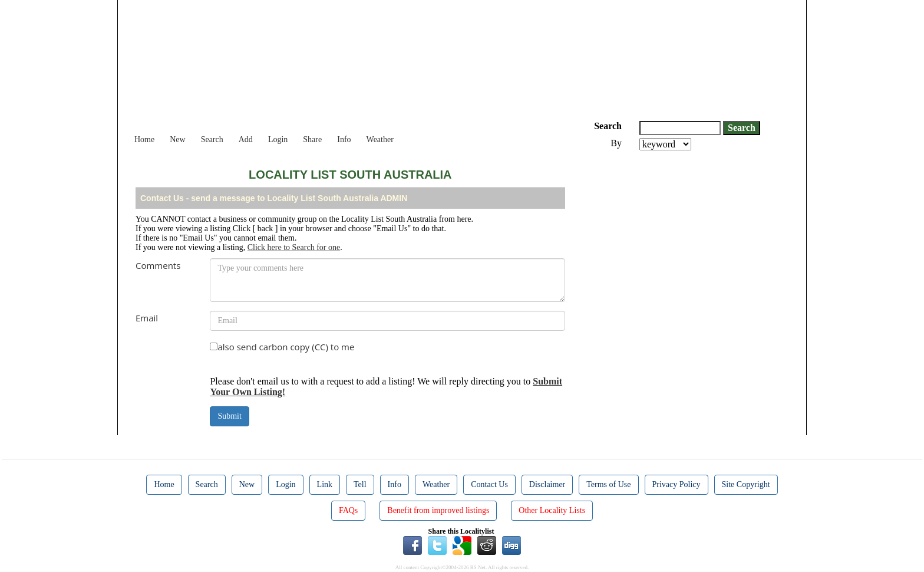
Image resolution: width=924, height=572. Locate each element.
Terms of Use (608, 484)
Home (144, 139)
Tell (360, 484)
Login (278, 139)
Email (147, 318)
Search (212, 139)
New (177, 139)
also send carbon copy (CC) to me (286, 347)
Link (325, 484)
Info (344, 139)
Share (312, 139)
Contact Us (489, 484)
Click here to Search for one (294, 247)
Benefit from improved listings (438, 510)
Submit (229, 416)
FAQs (348, 510)
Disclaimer (547, 484)
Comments (158, 265)
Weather (380, 139)
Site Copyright (746, 484)
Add (246, 139)
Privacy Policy (676, 484)
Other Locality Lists (552, 510)
